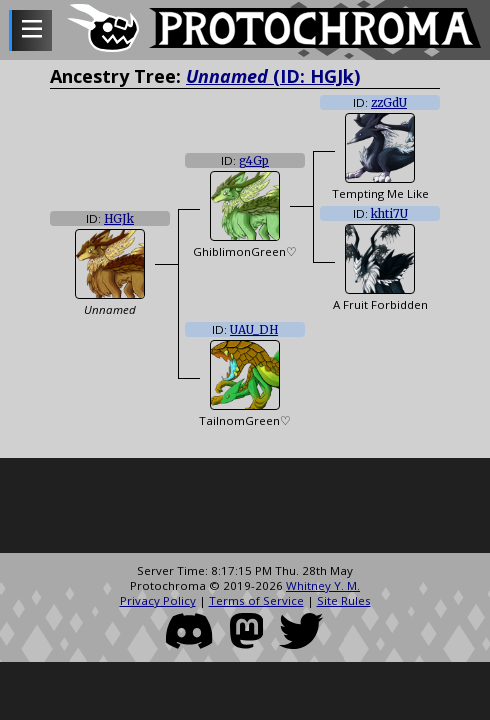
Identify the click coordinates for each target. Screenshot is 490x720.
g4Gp (254, 161)
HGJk (119, 219)
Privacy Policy (158, 600)
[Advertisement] (245, 508)
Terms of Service (256, 600)
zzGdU (389, 103)
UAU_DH (254, 330)
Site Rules (344, 600)
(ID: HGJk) (273, 76)
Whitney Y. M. (323, 585)
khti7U (389, 214)
